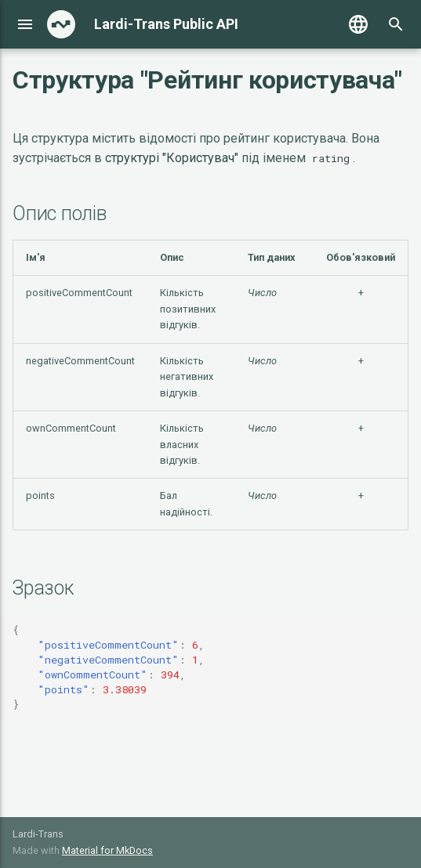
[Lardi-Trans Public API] (61, 24)
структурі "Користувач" (172, 158)
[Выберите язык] (358, 24)
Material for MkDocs (107, 850)
